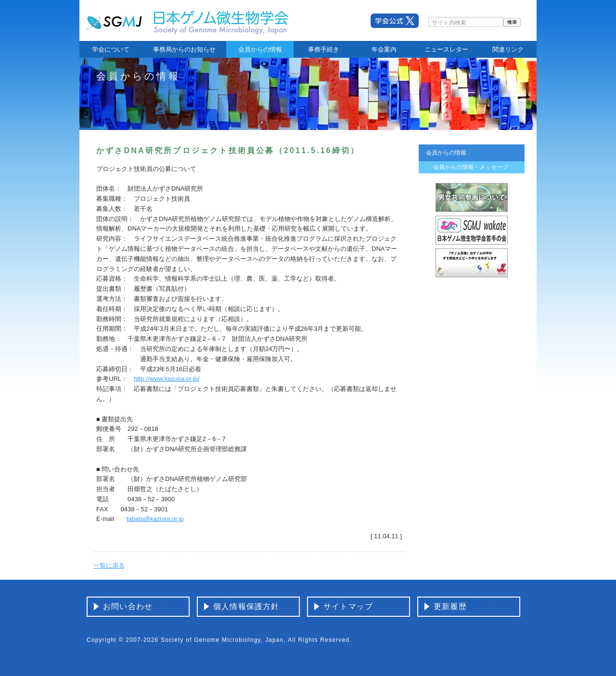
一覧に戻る (109, 565)
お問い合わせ (128, 606)
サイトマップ (348, 606)
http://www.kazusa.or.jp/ (167, 379)
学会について (111, 49)
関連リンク (508, 49)
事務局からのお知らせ (184, 49)
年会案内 (384, 49)
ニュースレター (446, 49)
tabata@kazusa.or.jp (155, 519)
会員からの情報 (260, 49)
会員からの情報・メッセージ (471, 167)
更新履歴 (450, 606)
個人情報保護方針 (246, 606)
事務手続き (324, 49)
